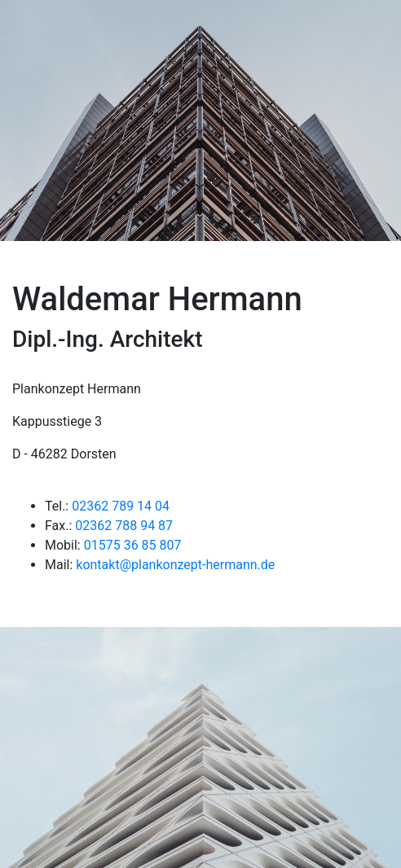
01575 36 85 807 (133, 545)
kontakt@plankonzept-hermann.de (175, 565)
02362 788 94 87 (124, 526)
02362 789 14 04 (121, 506)
